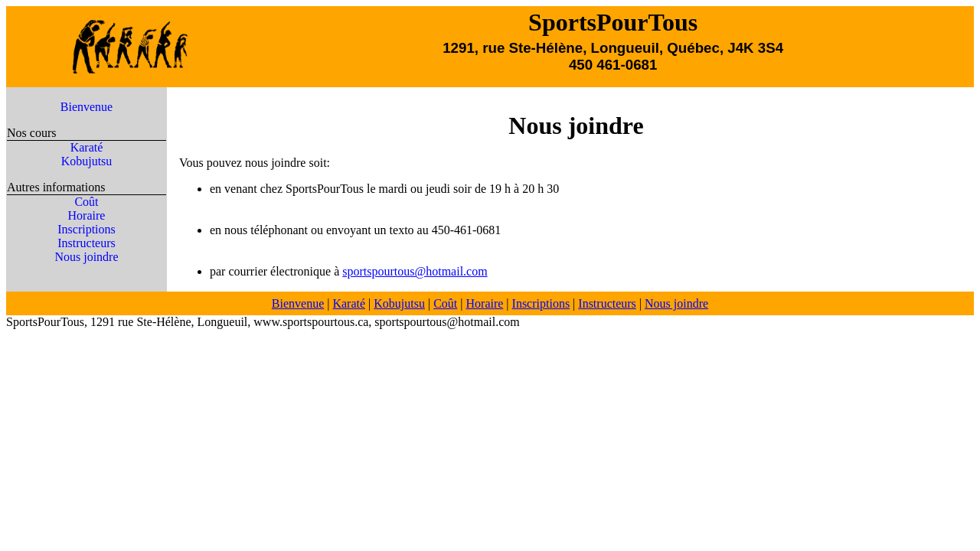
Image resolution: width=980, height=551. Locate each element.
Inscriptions (87, 229)
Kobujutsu (87, 161)
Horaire (87, 215)
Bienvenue (87, 107)
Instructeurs (87, 243)
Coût (86, 202)
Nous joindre (86, 257)
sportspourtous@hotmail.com (415, 271)
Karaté (87, 147)
